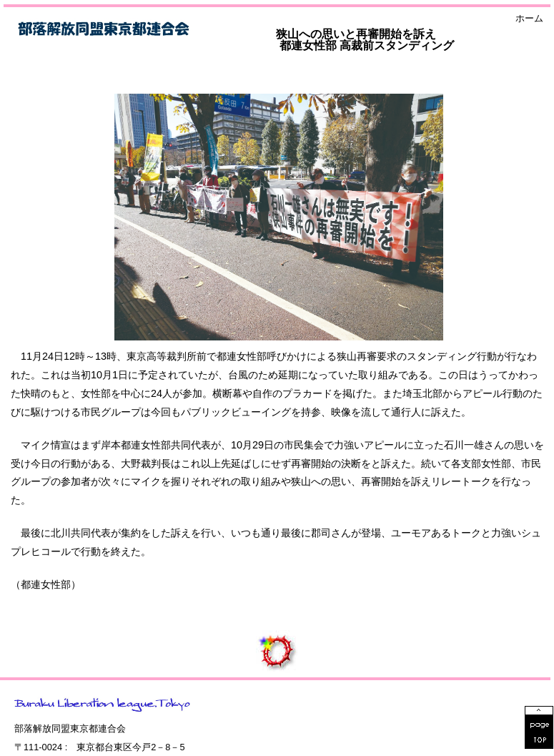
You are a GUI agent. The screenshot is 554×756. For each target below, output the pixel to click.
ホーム (529, 19)
